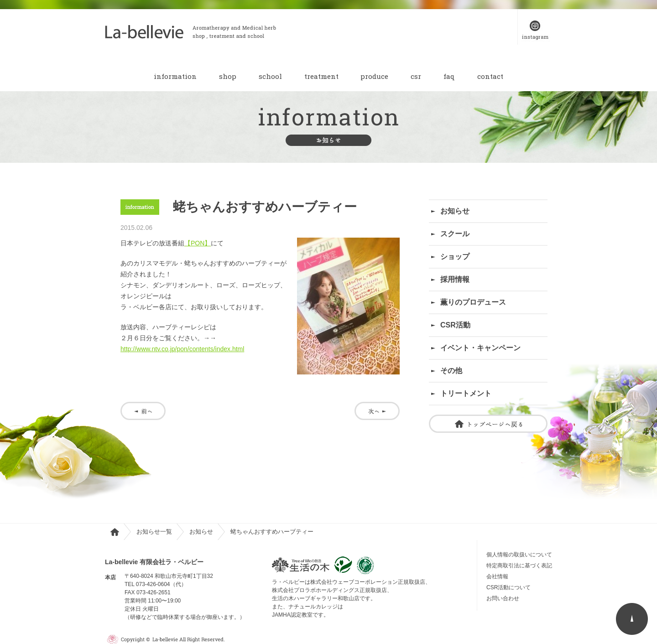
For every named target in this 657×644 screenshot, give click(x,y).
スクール (455, 234)
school (270, 76)
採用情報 (455, 279)
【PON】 (198, 243)
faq (449, 76)
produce (374, 76)
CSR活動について (508, 587)
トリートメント (466, 393)
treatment (321, 76)
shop (228, 76)
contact (490, 76)
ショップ (455, 257)
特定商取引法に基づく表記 (519, 566)
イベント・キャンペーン (480, 348)
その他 (451, 371)
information (175, 76)
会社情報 (497, 576)
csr (416, 76)
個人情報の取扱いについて (519, 555)
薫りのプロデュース (473, 302)
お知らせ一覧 (154, 532)
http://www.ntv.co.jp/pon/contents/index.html (182, 349)
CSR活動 (455, 325)
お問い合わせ (506, 598)
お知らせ (455, 211)
